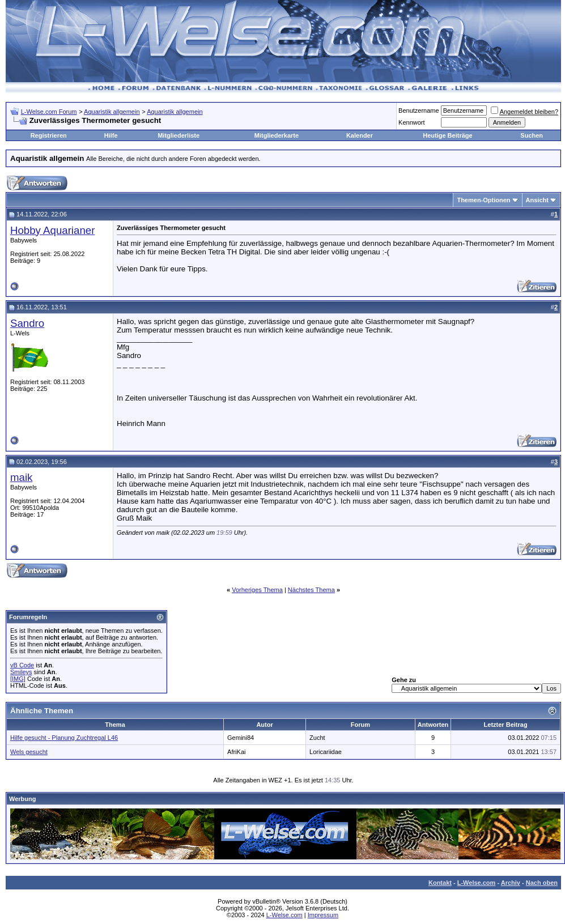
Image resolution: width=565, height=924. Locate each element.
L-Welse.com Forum (49, 112)
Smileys (21, 672)
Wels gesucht (29, 752)
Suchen (532, 135)
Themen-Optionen (483, 200)
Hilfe (111, 135)
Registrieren (49, 135)
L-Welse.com (477, 883)
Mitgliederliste (179, 135)
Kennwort (411, 122)
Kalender (360, 135)
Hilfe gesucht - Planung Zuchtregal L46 (64, 738)
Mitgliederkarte (277, 135)
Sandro (27, 323)
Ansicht (537, 200)
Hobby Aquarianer (52, 230)
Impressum (323, 915)
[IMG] (18, 679)
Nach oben (542, 883)
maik (21, 477)
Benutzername (419, 110)
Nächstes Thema (311, 590)
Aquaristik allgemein (112, 112)
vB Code (22, 665)
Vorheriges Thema (257, 590)
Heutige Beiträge (447, 135)
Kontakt (440, 883)
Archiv (511, 883)
